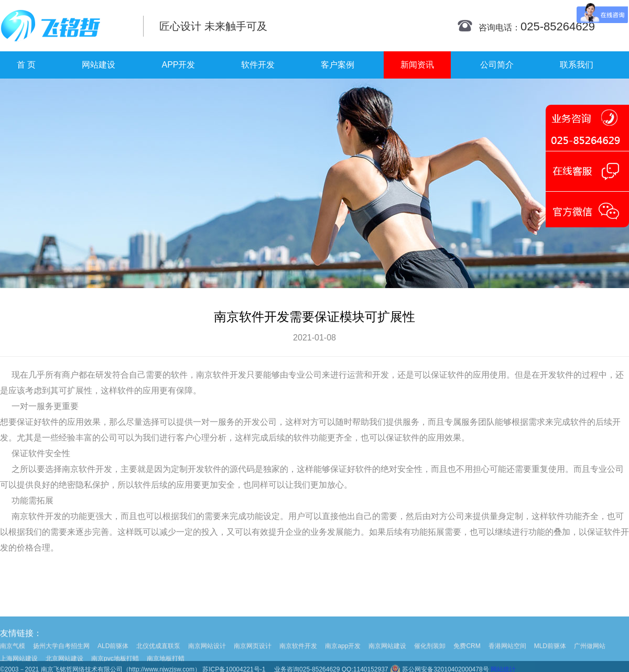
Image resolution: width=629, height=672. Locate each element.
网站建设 (99, 65)
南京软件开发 (221, 375)
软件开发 (258, 65)
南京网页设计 (253, 655)
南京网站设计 (207, 655)
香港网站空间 (507, 655)
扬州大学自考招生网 (61, 655)
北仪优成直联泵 (158, 655)
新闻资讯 (417, 65)
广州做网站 (590, 655)
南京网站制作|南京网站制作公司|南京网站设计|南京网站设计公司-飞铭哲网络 (64, 26)
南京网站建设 (387, 655)
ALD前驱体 (113, 655)
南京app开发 (343, 655)
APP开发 (178, 65)
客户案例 (338, 65)
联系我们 (577, 65)
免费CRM (467, 655)
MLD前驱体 (550, 655)
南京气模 (13, 655)
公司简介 (497, 65)
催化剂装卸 (430, 655)
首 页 (26, 65)
